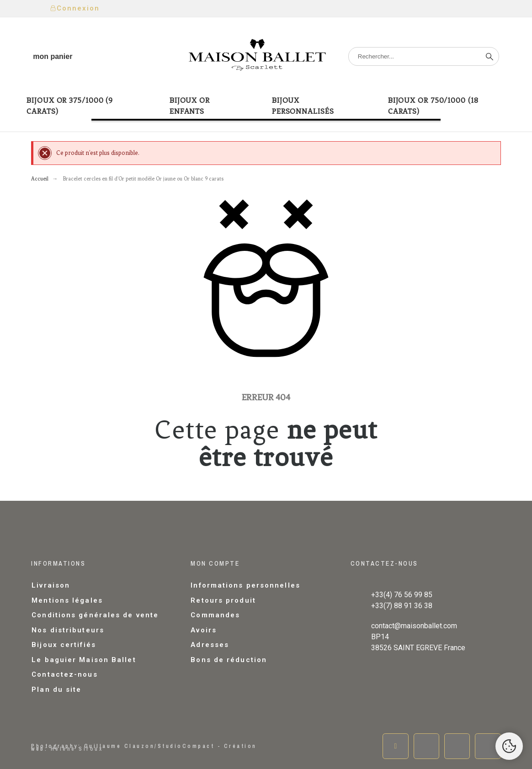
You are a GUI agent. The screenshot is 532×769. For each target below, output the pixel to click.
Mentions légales (67, 600)
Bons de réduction (229, 660)
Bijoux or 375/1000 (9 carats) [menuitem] (70, 106)
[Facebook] (395, 746)
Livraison (51, 585)
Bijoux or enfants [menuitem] (190, 106)
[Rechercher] (424, 56)
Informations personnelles (245, 585)
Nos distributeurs (68, 630)
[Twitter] (426, 746)
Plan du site (56, 689)
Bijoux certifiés (64, 645)
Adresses (210, 645)
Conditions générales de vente (95, 615)
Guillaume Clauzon (120, 746)
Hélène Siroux (77, 749)
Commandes (215, 615)
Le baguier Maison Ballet (84, 660)
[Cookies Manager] (509, 746)
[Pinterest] (488, 746)
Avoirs (204, 630)
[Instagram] (457, 746)
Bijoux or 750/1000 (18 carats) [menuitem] (433, 106)
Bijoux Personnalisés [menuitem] (303, 106)
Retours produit (223, 600)
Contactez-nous (64, 674)
